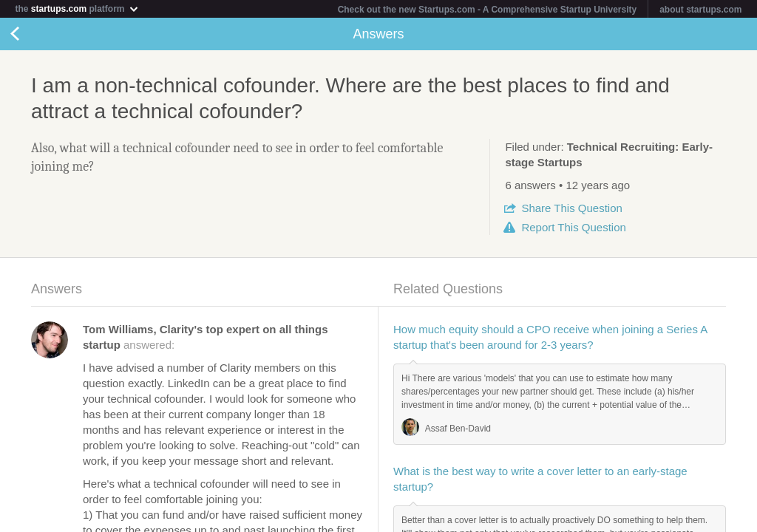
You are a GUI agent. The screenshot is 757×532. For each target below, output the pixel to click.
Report (573, 227)
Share (571, 208)
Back (30, 34)
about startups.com (700, 10)
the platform (77, 8)
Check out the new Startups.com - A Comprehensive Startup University (488, 10)
